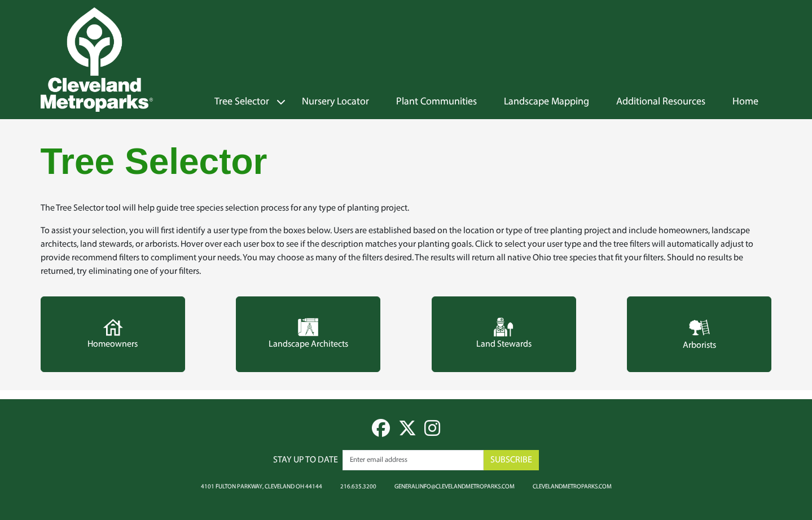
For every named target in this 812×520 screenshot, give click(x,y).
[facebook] (381, 432)
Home (745, 102)
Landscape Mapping (547, 102)
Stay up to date (306, 460)
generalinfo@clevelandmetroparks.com (455, 486)
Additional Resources (661, 102)
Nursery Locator (335, 102)
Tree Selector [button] (242, 102)
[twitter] (407, 432)
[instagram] (432, 432)
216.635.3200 (358, 486)
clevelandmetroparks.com (572, 486)
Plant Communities (436, 102)
